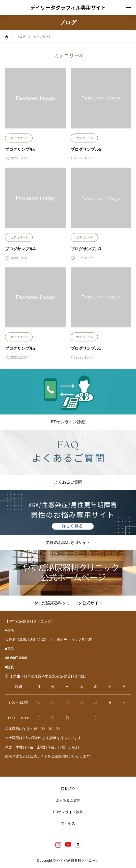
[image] (35, 101)
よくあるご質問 (68, 800)
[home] (7, 37)
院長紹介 (68, 789)
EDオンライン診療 (68, 812)
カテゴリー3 (19, 138)
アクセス (68, 823)
